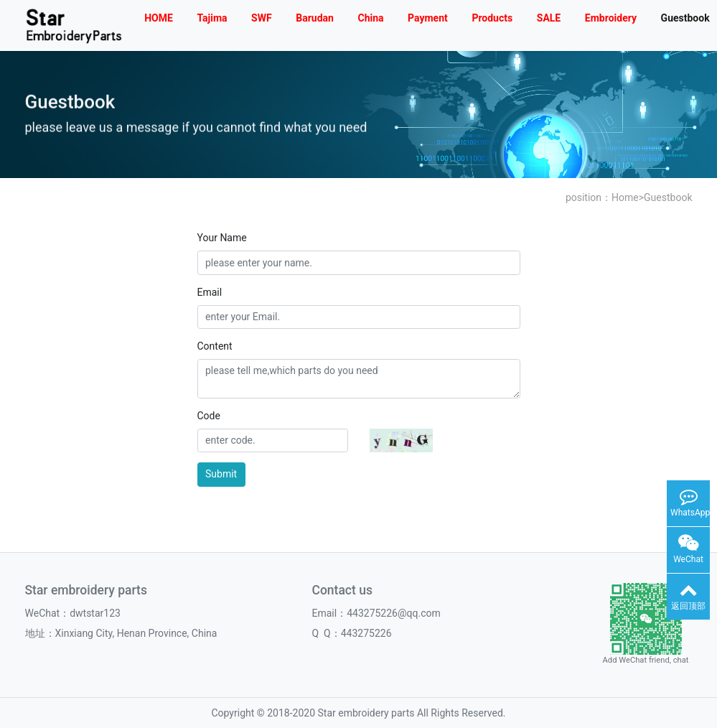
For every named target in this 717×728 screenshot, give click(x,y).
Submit (221, 474)
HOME (159, 18)
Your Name (222, 238)
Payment (428, 18)
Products (492, 18)
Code (209, 416)
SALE (549, 18)
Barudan (315, 18)
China (370, 18)
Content (215, 346)
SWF (262, 18)
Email (210, 292)
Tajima (212, 18)
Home (625, 197)
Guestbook (668, 197)
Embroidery (611, 18)
